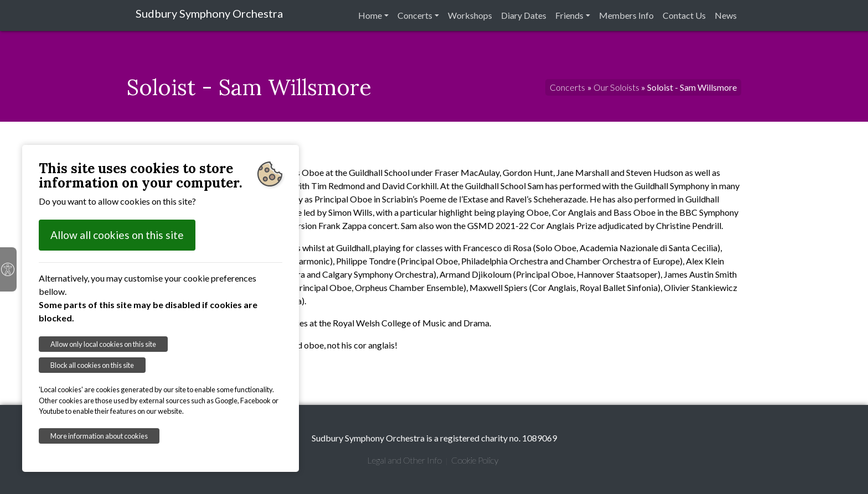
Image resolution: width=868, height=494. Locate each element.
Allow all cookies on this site (117, 235)
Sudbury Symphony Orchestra (209, 13)
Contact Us (684, 15)
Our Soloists (616, 87)
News (726, 15)
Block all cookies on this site (92, 365)
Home (370, 15)
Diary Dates (524, 15)
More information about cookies (99, 436)
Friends (569, 15)
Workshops (470, 15)
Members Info (626, 15)
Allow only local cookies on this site (103, 344)
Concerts (415, 15)
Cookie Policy (475, 460)
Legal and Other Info (404, 460)
